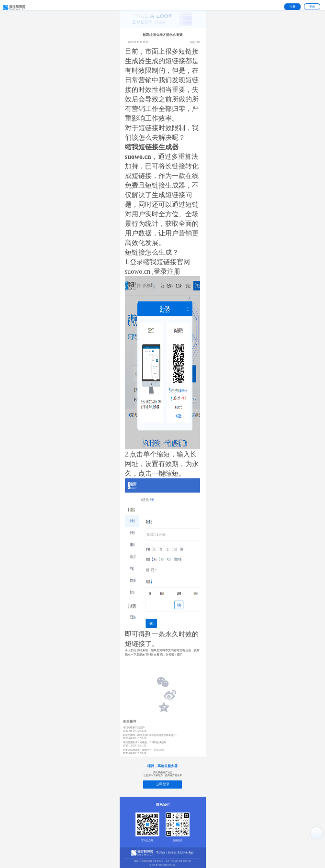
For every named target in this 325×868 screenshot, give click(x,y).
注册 (292, 6)
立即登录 (163, 784)
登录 (312, 6)
